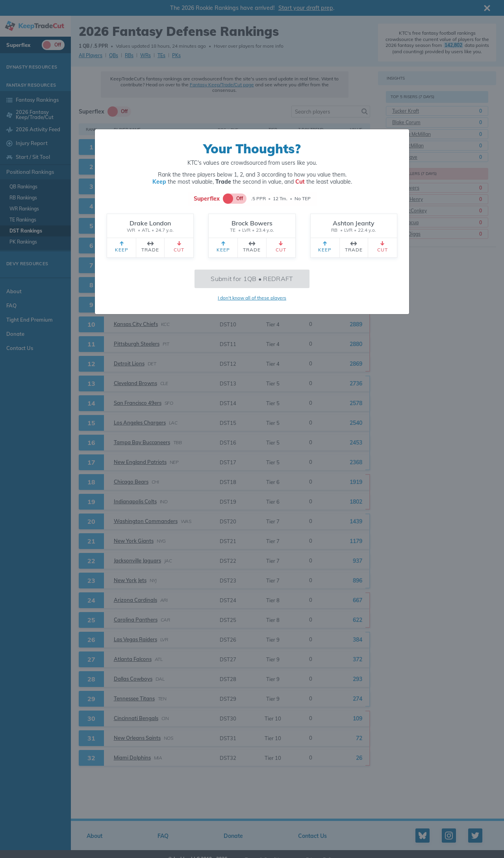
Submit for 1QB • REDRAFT (252, 279)
